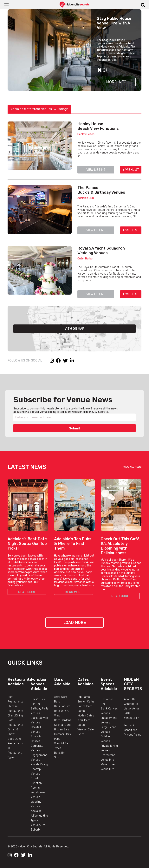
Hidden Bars (62, 730)
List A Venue (132, 709)
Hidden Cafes (86, 716)
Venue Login (132, 718)
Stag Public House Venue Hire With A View (114, 23)
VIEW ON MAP (74, 329)
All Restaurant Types (15, 753)
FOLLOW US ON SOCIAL (25, 360)
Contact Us (131, 704)
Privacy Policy (133, 735)
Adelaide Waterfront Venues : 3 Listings (39, 109)
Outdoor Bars (62, 734)
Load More (75, 623)
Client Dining (15, 716)
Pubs (57, 739)
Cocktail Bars (62, 725)
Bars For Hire (62, 706)
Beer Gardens (63, 720)
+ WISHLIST (131, 170)
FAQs (127, 713)
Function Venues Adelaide (39, 684)
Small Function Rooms (36, 783)
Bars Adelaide (62, 682)
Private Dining (39, 764)
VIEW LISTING (96, 170)
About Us (130, 699)
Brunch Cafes (86, 702)
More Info (116, 82)
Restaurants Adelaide (20, 682)
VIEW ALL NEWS (132, 467)
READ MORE (27, 592)
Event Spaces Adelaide (109, 684)
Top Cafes (84, 697)
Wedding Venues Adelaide (36, 806)
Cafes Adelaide (86, 682)
